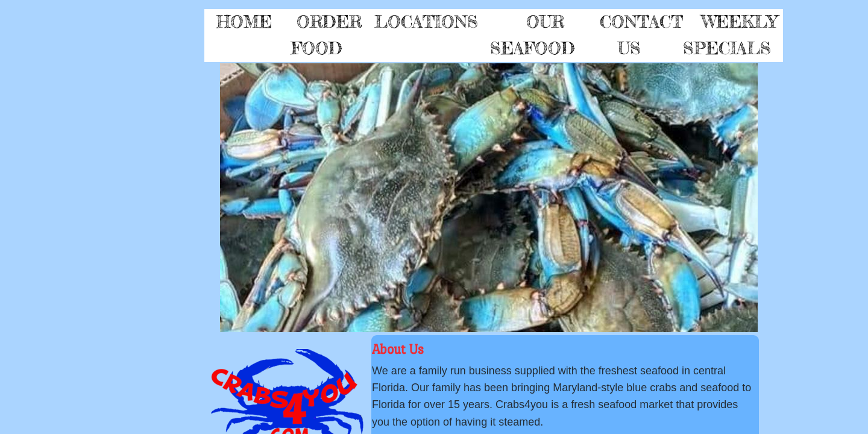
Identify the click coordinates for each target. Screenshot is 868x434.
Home (244, 22)
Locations (426, 22)
